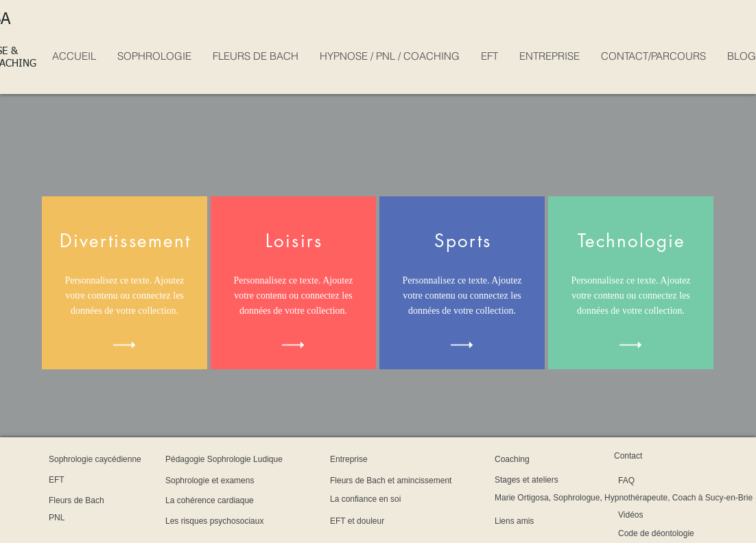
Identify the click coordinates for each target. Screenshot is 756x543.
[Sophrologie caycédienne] (141, 459)
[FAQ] (653, 481)
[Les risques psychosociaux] (264, 521)
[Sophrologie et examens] (255, 481)
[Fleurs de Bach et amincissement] (452, 481)
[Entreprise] (367, 459)
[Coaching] (529, 460)
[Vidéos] (656, 515)
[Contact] (643, 456)
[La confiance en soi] (401, 499)
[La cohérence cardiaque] (253, 500)
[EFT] (86, 480)
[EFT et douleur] (385, 521)
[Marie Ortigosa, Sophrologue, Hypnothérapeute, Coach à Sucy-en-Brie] (624, 498)
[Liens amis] (534, 521)
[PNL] (85, 518)
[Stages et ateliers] (558, 480)
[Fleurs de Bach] (104, 500)
